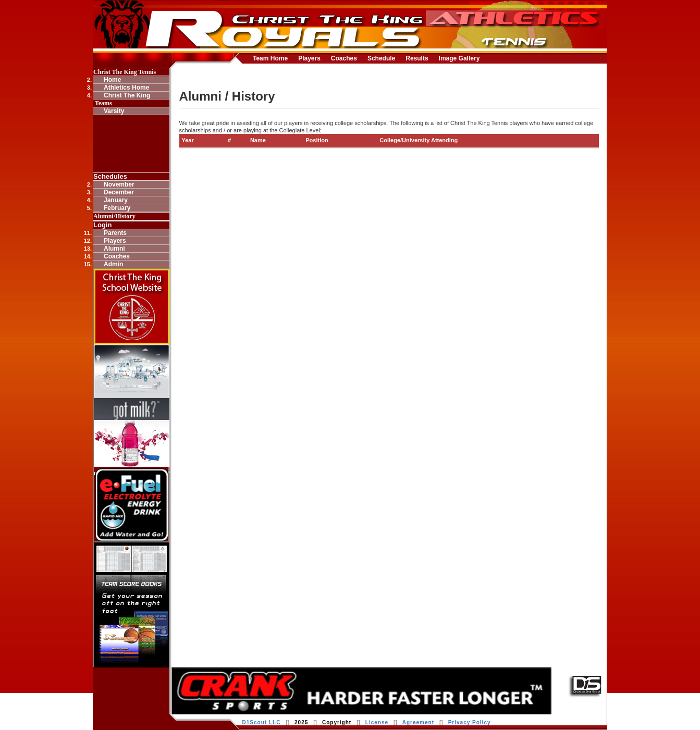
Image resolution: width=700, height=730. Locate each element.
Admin (113, 264)
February (117, 208)
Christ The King (127, 95)
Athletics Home (126, 88)
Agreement (418, 722)
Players (309, 58)
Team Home (270, 58)
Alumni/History (114, 216)
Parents (115, 233)
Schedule (381, 58)
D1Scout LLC (262, 722)
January (116, 200)
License (377, 722)
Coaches (344, 58)
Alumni (114, 249)
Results (417, 58)
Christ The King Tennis (125, 72)
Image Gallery (459, 58)
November (119, 184)
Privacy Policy (470, 722)
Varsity (114, 111)
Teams (103, 103)
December (119, 192)
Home (112, 80)
